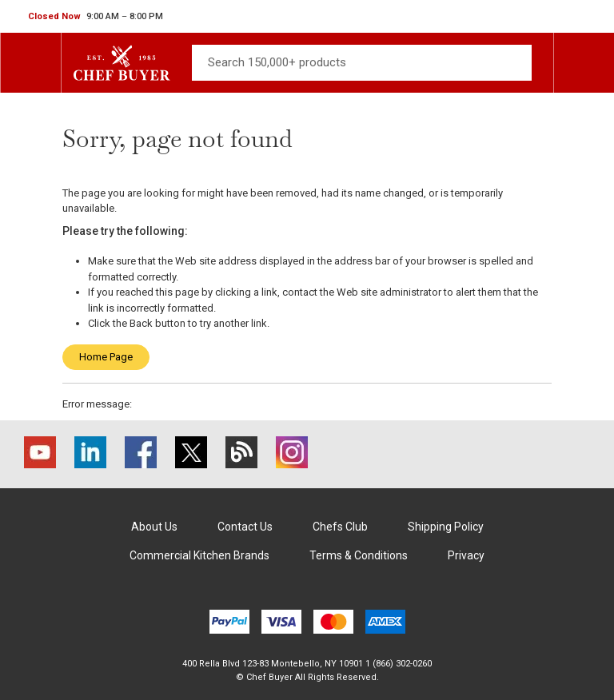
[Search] (362, 63)
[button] (96, 17)
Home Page (106, 357)
